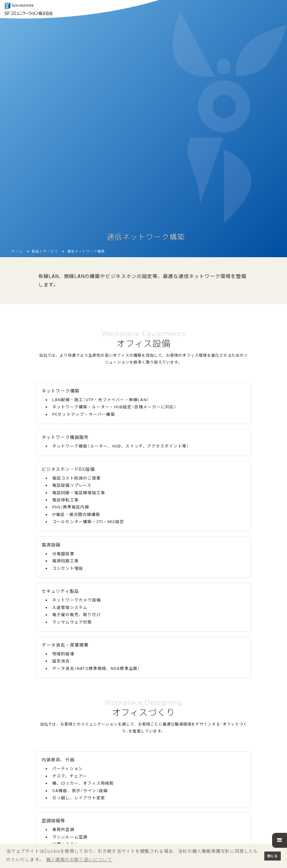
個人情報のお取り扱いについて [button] (79, 860)
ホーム (17, 243)
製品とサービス (45, 243)
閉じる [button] (272, 856)
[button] (280, 840)
